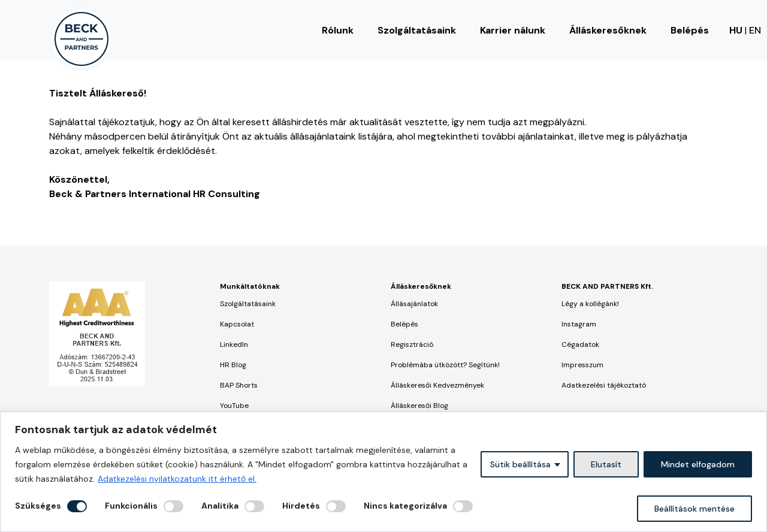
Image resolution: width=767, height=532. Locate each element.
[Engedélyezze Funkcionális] (173, 506)
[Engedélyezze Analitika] (254, 506)
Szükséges (38, 506)
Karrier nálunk (513, 30)
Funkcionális (131, 506)
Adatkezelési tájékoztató (604, 385)
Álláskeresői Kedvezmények (437, 385)
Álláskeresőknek (608, 30)
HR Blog (233, 365)
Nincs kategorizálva (405, 506)
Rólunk (338, 30)
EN (755, 30)
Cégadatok (580, 344)
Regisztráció (412, 344)
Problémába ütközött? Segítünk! (445, 365)
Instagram (579, 324)
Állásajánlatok (414, 304)
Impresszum (582, 365)
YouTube (234, 406)
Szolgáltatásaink (417, 30)
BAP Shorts (239, 385)
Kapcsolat (237, 324)
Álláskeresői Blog (419, 406)
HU (736, 30)
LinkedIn (234, 344)
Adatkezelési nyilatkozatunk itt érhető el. (177, 479)
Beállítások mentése (694, 509)
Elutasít (606, 464)
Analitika (220, 506)
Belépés (690, 30)
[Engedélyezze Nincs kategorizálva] (463, 506)
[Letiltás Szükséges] (77, 506)
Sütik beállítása (520, 464)
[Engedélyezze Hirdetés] (336, 506)
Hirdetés (301, 506)
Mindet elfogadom (698, 464)
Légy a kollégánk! (590, 304)
